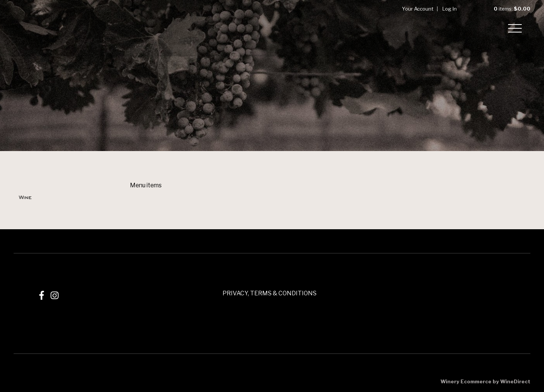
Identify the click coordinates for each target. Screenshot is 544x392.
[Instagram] (55, 296)
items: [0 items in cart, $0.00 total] (506, 9)
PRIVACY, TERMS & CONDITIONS (270, 293)
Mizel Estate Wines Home (40, 28)
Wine (25, 197)
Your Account (418, 9)
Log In (450, 9)
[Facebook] (42, 296)
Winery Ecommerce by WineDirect (485, 381)
